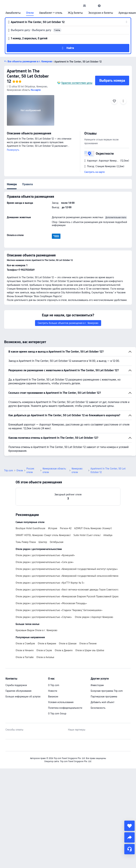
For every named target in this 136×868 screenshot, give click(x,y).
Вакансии (53, 697)
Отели (30, 13)
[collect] (129, 826)
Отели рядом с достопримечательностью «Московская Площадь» (51, 603)
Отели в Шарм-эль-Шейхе (90, 650)
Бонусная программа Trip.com (107, 691)
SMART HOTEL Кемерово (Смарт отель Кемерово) (43, 535)
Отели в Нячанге (25, 650)
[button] (92, 6)
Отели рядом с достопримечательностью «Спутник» (44, 617)
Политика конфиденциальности (65, 708)
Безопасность (98, 708)
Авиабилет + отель (51, 13)
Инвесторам (97, 685)
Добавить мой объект (103, 702)
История (53, 528)
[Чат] (129, 849)
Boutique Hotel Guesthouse (30, 528)
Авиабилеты (13, 13)
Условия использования (61, 702)
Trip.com (9, 470)
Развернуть (13, 150)
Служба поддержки (16, 685)
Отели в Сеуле (44, 650)
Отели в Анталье (45, 657)
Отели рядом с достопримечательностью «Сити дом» (45, 562)
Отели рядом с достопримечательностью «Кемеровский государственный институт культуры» (67, 569)
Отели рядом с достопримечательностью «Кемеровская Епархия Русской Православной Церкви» (69, 596)
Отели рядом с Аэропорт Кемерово (94, 617)
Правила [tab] (27, 184)
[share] (129, 837)
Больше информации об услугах (23, 697)
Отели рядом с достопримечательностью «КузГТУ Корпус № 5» (50, 583)
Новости (53, 691)
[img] (31, 110)
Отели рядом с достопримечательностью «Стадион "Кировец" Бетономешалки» (59, 610)
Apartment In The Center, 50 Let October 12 (28, 76)
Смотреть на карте (95, 172)
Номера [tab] (12, 184)
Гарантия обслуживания (18, 691)
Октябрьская (57, 542)
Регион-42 (66, 528)
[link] (84, 6)
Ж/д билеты (75, 13)
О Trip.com (54, 685)
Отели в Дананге (64, 650)
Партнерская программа (104, 697)
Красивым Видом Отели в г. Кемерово (36, 630)
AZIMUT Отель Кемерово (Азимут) (93, 528)
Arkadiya (108, 535)
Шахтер (43, 542)
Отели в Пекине (88, 643)
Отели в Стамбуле (25, 643)
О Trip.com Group (57, 714)
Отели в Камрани (47, 643)
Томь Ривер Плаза (26, 542)
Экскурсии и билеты (101, 13)
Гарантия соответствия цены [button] (77, 83)
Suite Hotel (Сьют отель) (87, 535)
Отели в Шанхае (68, 643)
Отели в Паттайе (25, 657)
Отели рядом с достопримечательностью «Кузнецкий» (45, 555)
